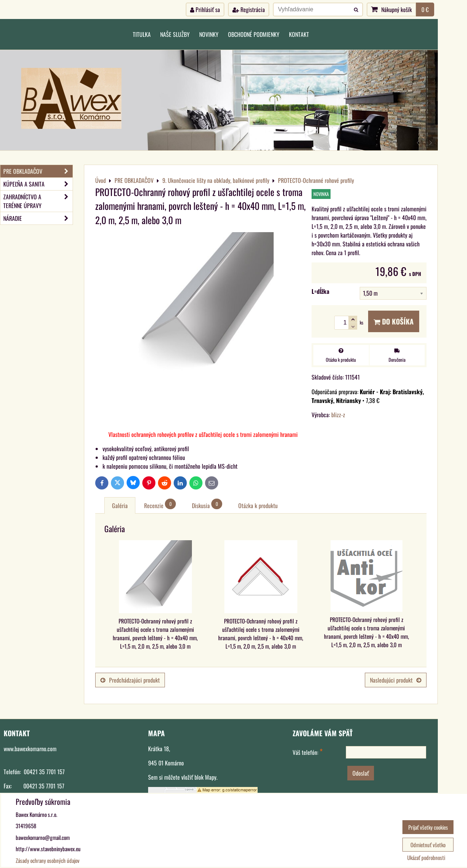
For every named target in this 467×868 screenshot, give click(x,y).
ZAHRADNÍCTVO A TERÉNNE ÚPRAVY (38, 201)
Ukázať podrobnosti (426, 858)
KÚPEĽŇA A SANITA (38, 184)
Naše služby (175, 34)
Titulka (142, 34)
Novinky (209, 34)
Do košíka (394, 321)
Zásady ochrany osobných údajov (48, 860)
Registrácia (249, 9)
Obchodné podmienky (254, 34)
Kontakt (299, 34)
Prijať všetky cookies (428, 827)
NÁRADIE (38, 218)
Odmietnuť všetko (428, 845)
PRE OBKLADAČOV (38, 171)
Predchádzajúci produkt (130, 680)
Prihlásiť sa (205, 9)
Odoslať (361, 773)
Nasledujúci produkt (396, 680)
